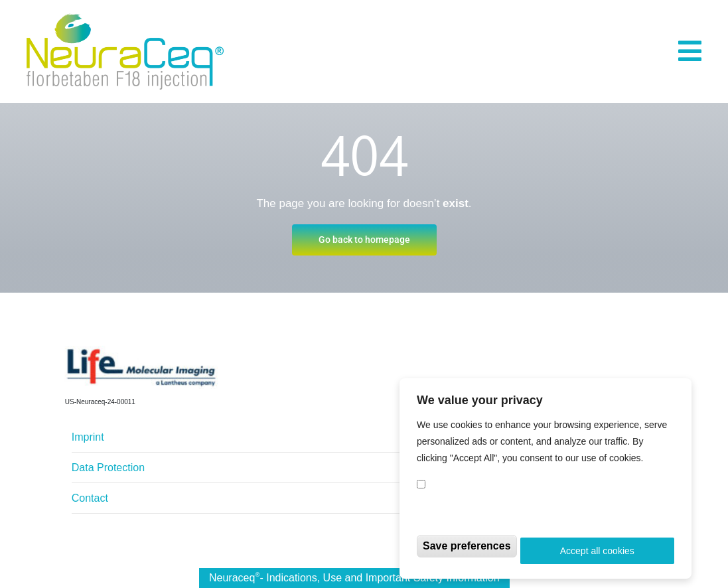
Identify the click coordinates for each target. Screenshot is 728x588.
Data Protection (108, 468)
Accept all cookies (597, 555)
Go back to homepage (364, 240)
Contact (90, 498)
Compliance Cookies (478, 488)
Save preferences (467, 550)
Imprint (88, 437)
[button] (690, 51)
